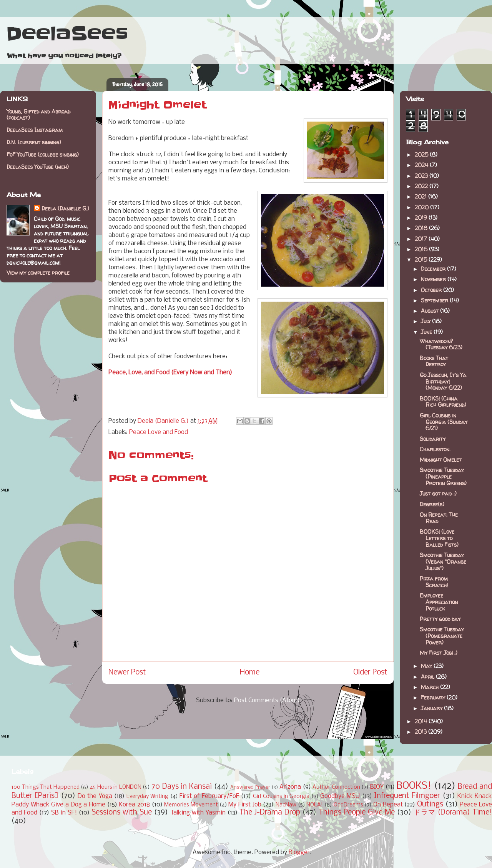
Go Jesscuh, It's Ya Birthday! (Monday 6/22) (443, 381)
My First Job (245, 805)
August (430, 311)
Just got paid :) (438, 493)
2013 (421, 732)
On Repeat (388, 805)
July (426, 321)
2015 (422, 260)
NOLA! (315, 805)
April (428, 677)
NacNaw (286, 805)
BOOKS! (414, 786)
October (432, 290)
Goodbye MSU (340, 796)
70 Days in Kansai (182, 787)
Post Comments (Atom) (267, 700)
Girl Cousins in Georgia (281, 797)
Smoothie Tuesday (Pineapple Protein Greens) (443, 477)
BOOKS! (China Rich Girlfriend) (443, 402)
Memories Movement (191, 805)
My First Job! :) (439, 653)
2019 (422, 218)
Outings (430, 805)
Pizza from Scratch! (434, 582)
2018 (422, 228)
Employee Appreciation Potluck (439, 602)
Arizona (290, 787)
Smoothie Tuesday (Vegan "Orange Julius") (443, 562)
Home (250, 673)
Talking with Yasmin (198, 813)
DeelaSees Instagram (35, 130)
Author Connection (336, 787)
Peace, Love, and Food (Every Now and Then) (170, 373)
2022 (422, 186)
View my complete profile (38, 273)
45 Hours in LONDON (116, 787)
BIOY (377, 787)
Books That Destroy (434, 361)
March (430, 687)
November (434, 279)
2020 (422, 207)
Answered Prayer (250, 787)
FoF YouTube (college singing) (43, 154)
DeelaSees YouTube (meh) (38, 167)
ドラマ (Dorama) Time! (453, 813)
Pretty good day (440, 619)
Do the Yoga (95, 796)
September (435, 300)
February (434, 697)
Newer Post (127, 673)
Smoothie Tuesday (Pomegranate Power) (442, 636)
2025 (422, 154)
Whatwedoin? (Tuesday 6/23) (441, 344)
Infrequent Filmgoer (407, 796)
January (432, 708)
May (427, 666)
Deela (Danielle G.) (65, 208)
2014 (422, 721)
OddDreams (348, 805)
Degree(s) (432, 504)
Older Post (370, 673)
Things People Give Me (357, 813)
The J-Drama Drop (270, 813)
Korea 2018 (134, 805)
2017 (422, 239)
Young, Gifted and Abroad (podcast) (38, 115)
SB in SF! (64, 813)
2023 (422, 176)
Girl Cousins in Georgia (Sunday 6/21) (444, 422)
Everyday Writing (147, 797)
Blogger (299, 852)
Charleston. (435, 449)
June (427, 332)
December (434, 269)
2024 (422, 165)
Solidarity (433, 439)
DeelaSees (67, 34)
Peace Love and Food (159, 432)
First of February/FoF (209, 796)
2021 (421, 196)
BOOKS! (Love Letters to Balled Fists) (439, 538)
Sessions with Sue (122, 813)
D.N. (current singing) (34, 142)
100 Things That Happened (46, 787)
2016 (422, 249)
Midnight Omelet (441, 460)
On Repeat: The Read (439, 518)
